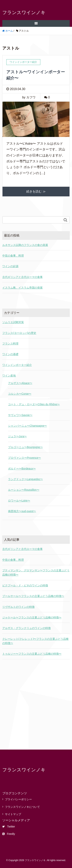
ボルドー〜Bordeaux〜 (22, 469)
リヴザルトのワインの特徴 (18, 607)
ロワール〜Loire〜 (19, 501)
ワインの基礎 (10, 354)
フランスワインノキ (24, 12)
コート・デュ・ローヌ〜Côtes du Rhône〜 (34, 404)
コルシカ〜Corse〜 (20, 394)
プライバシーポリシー (18, 799)
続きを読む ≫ (36, 191)
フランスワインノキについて (22, 807)
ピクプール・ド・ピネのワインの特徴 (25, 585)
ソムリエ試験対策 (13, 322)
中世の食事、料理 (13, 256)
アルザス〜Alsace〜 (20, 383)
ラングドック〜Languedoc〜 (25, 479)
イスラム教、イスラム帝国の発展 (22, 288)
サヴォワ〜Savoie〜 (20, 415)
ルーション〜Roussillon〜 (24, 490)
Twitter (9, 827)
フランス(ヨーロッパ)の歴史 (19, 333)
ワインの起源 (10, 266)
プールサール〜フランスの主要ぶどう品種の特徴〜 (33, 596)
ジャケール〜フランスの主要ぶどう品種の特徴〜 (32, 617)
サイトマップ (13, 814)
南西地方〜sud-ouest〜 (22, 511)
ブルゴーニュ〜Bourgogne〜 (25, 447)
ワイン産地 (9, 376)
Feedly (9, 834)
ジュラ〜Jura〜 (17, 436)
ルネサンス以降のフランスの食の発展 (25, 245)
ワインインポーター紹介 (17, 365)
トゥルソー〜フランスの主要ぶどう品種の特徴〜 (32, 654)
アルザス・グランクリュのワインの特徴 (26, 628)
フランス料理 (10, 344)
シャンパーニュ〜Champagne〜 (27, 426)
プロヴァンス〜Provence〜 (24, 458)
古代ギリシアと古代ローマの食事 (22, 277)
